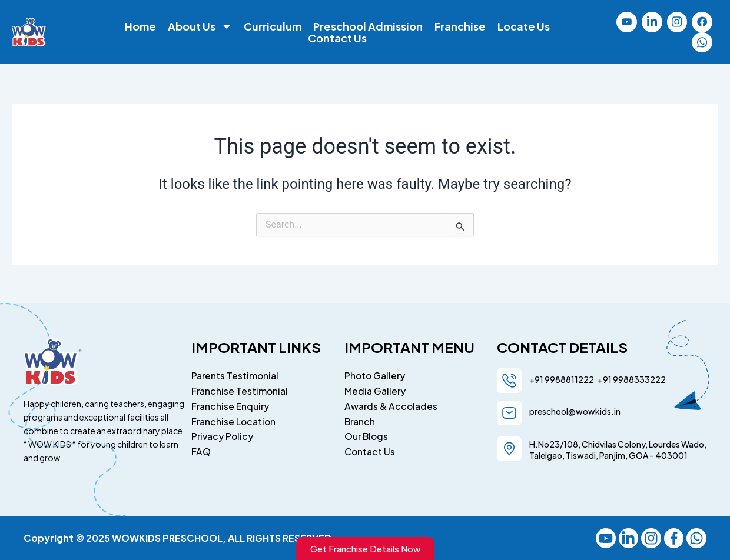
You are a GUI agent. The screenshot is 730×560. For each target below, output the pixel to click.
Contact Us (337, 39)
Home (140, 27)
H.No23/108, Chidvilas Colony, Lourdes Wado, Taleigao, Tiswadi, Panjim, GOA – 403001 (618, 449)
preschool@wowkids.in (575, 411)
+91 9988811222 (562, 379)
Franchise (460, 27)
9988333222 (639, 379)
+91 (603, 379)
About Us (200, 27)
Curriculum (273, 27)
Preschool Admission (368, 27)
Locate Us (524, 27)
